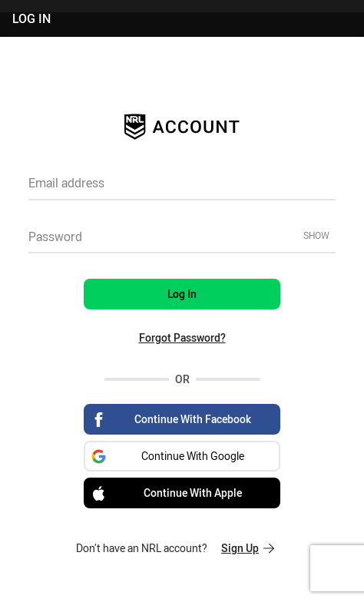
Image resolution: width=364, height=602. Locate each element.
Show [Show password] (316, 235)
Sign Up (248, 548)
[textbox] (182, 188)
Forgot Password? (182, 337)
